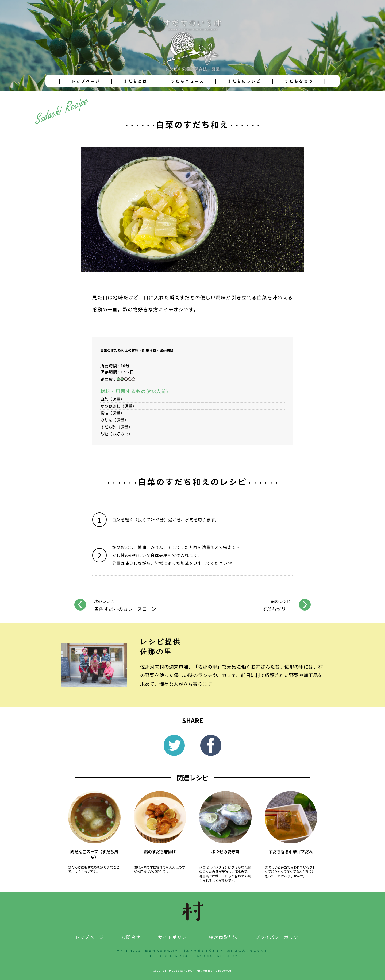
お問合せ (131, 937)
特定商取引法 (224, 937)
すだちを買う (299, 81)
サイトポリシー (175, 937)
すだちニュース (188, 81)
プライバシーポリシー (279, 937)
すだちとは (136, 81)
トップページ (86, 81)
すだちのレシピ (244, 81)
